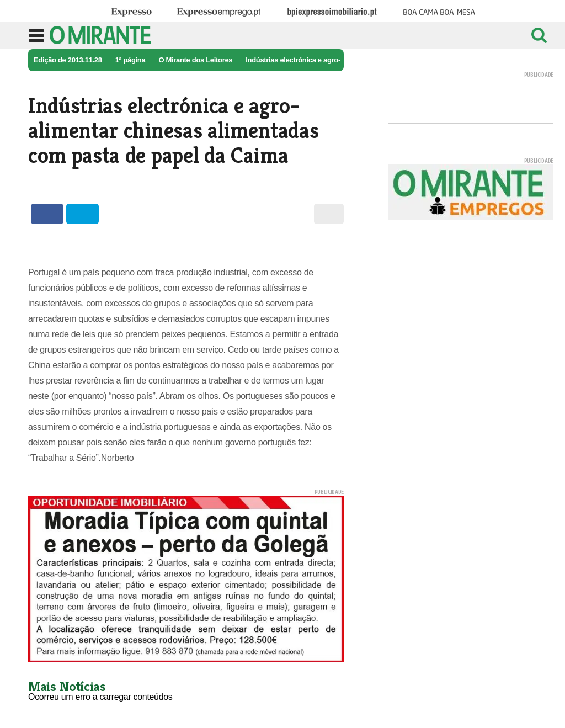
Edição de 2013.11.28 (68, 60)
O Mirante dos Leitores (195, 60)
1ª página (130, 60)
